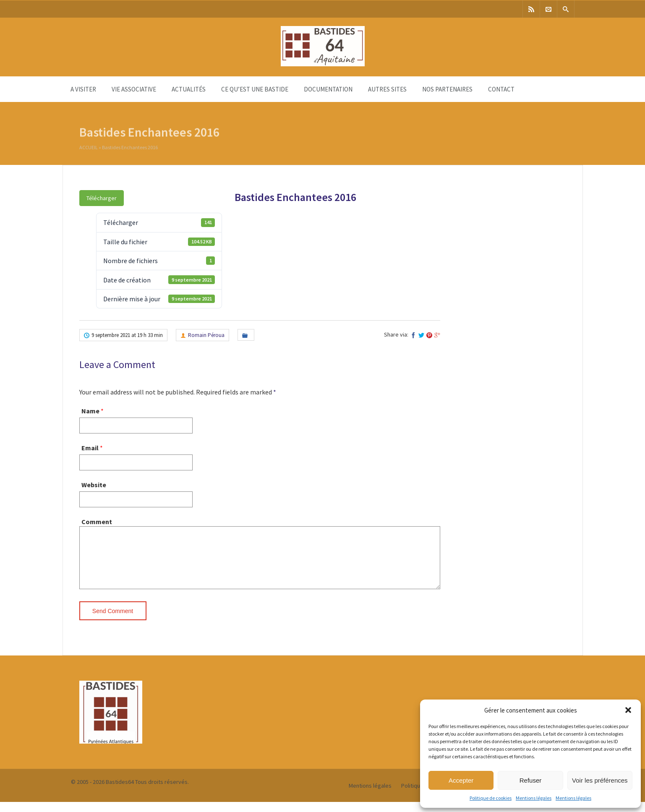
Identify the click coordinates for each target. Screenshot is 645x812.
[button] (628, 710)
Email (90, 448)
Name (90, 411)
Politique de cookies (491, 798)
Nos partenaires (447, 89)
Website (94, 485)
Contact (501, 89)
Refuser (531, 780)
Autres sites (387, 89)
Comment (97, 522)
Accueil (89, 148)
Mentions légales (534, 798)
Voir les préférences (600, 780)
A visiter (83, 89)
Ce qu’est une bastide (255, 89)
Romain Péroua (206, 335)
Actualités (189, 89)
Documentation (328, 89)
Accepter (461, 780)
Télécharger (102, 198)
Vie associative (134, 89)
